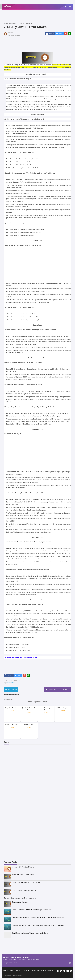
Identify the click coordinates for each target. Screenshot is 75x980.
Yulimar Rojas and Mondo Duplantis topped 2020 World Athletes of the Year (38, 925)
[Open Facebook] (58, 971)
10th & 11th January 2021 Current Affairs (26, 882)
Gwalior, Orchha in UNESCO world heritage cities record (31, 910)
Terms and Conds (48, 970)
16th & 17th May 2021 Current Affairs (25, 890)
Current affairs (11, 683)
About (5, 970)
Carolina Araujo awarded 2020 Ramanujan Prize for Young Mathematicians (38, 918)
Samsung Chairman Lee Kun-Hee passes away (20, 898)
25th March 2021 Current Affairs (23, 875)
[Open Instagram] (64, 971)
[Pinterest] (66, 34)
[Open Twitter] (61, 971)
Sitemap (18, 970)
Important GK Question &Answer (23, 867)
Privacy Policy (36, 970)
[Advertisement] (39, 16)
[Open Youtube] (68, 971)
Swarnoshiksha (18, 975)
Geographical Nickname (20, 902)
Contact (11, 970)
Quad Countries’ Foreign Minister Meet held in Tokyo (30, 933)
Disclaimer (26, 970)
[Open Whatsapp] (71, 971)
